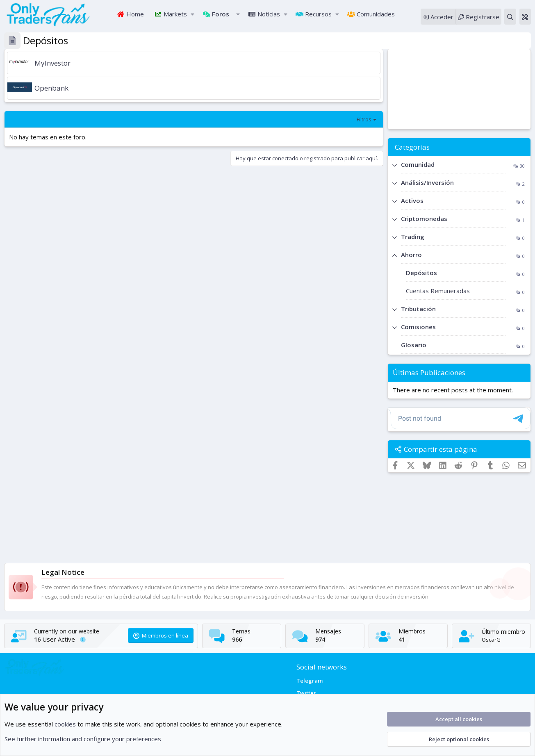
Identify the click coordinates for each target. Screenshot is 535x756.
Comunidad (418, 166)
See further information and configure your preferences (83, 739)
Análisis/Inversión (427, 184)
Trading (413, 238)
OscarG (491, 640)
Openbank (51, 89)
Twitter (306, 693)
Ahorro (411, 256)
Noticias (268, 14)
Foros (220, 14)
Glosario (414, 346)
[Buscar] (510, 17)
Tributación (418, 310)
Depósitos (421, 274)
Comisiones (418, 328)
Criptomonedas (424, 220)
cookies (65, 724)
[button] (192, 15)
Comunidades (375, 14)
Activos (412, 202)
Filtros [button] (364, 121)
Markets (174, 14)
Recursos (318, 14)
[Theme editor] (525, 17)
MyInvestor (52, 64)
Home (134, 14)
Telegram (310, 681)
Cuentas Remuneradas (438, 292)
